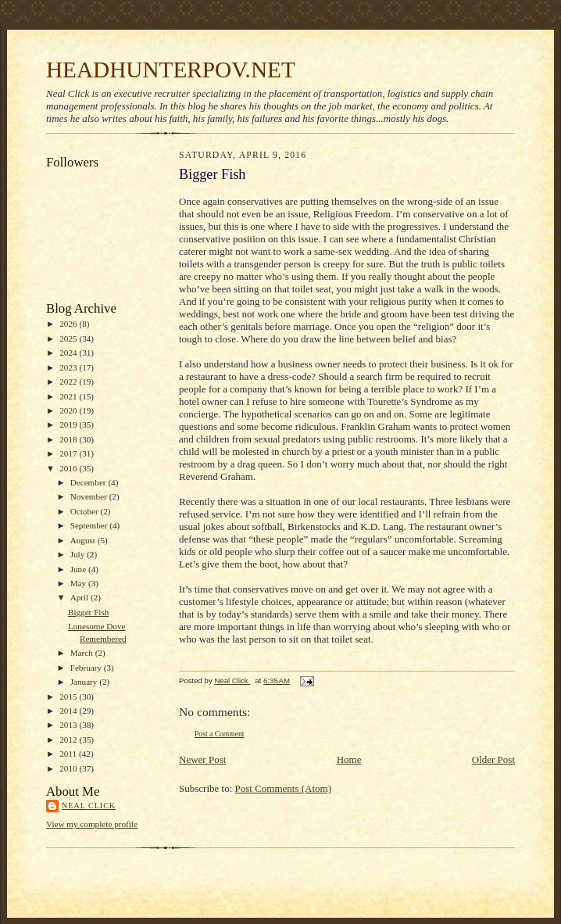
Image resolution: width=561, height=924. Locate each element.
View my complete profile (92, 824)
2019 (69, 424)
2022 (69, 381)
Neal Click (89, 806)
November (90, 496)
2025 (69, 338)
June (79, 569)
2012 (69, 740)
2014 (69, 711)
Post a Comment (220, 734)
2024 (69, 353)
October (86, 511)
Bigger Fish (88, 612)
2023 (69, 367)
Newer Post (202, 759)
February (87, 668)
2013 (69, 725)
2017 (69, 453)
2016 (69, 468)
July (79, 554)
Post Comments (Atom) (284, 788)
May (79, 583)
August (84, 540)
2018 (69, 439)
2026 (69, 324)
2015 (69, 697)
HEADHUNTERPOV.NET (171, 70)
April (80, 597)
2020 (69, 410)
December (89, 482)
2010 (69, 768)
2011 (69, 754)
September (90, 525)
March (83, 653)
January (85, 682)
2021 (69, 396)
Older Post (493, 759)
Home (349, 759)
